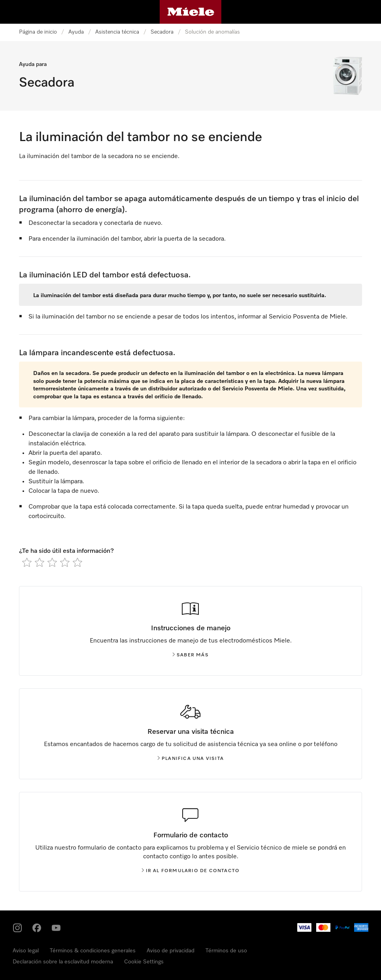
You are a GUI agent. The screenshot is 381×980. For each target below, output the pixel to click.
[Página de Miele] (191, 12)
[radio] (27, 562)
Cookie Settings (144, 962)
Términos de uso (226, 951)
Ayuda (76, 32)
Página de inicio (38, 32)
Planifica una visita (190, 759)
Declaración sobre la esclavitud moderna (63, 962)
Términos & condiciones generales (93, 951)
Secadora (162, 32)
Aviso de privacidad (171, 951)
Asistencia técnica (117, 32)
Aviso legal (26, 951)
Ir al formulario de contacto (191, 871)
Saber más (190, 655)
